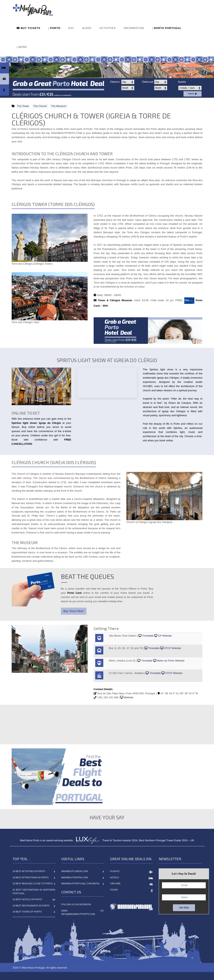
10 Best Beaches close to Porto (33, 883)
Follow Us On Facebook (76, 904)
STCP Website (173, 648)
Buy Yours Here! (74, 611)
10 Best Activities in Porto (29, 871)
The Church (40, 106)
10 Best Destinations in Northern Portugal (34, 892)
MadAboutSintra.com (74, 877)
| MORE (22, 47)
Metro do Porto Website (171, 661)
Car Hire (115, 883)
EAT (71, 28)
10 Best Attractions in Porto (31, 877)
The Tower (23, 106)
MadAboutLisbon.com (74, 871)
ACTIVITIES (108, 28)
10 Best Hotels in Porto (27, 899)
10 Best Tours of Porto (27, 912)
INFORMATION (134, 28)
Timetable (148, 636)
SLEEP (87, 28)
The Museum (58, 106)
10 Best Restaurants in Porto (31, 906)
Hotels (115, 877)
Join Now (184, 908)
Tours (114, 890)
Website (129, 697)
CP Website (165, 636)
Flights (115, 871)
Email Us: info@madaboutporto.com (83, 912)
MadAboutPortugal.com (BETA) (80, 883)
